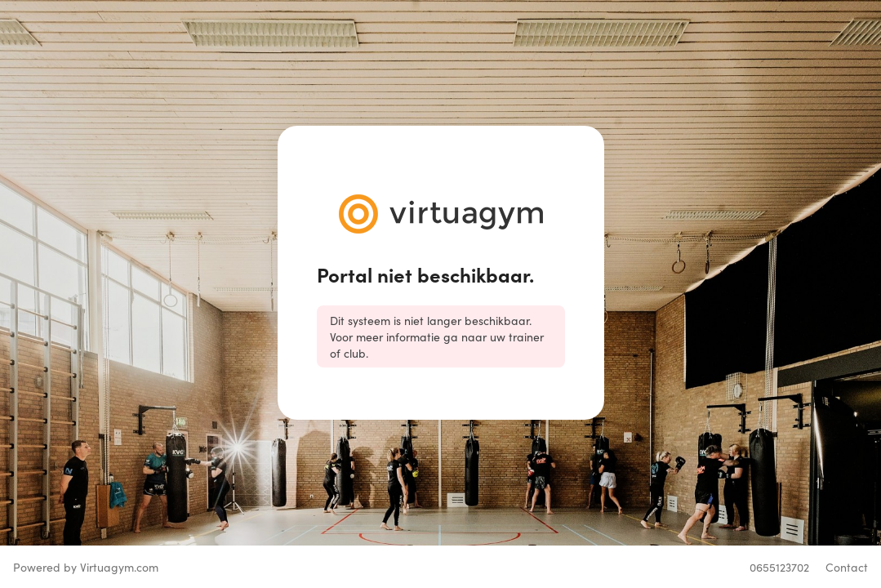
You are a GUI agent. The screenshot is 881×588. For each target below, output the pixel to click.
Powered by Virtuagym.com (86, 567)
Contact (847, 567)
